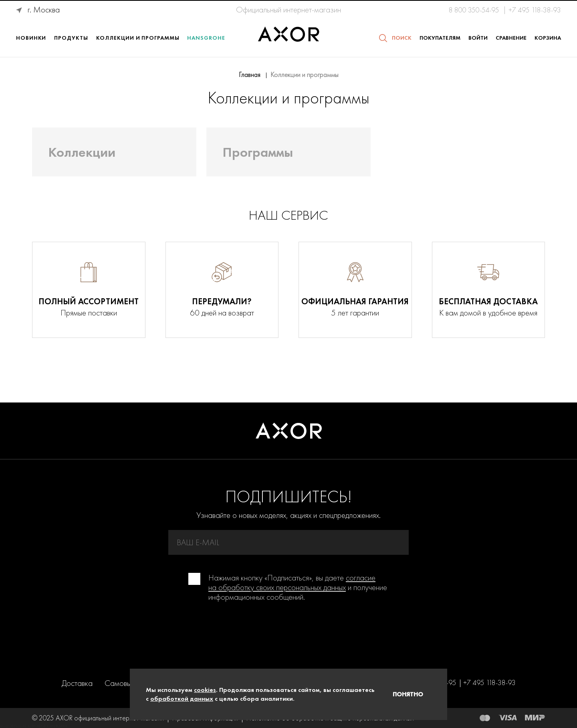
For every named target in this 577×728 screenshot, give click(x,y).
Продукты (71, 38)
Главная (250, 75)
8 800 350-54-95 (475, 10)
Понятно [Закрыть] (408, 694)
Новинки (31, 38)
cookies (205, 690)
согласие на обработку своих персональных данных (292, 582)
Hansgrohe (206, 38)
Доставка (77, 683)
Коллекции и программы (138, 38)
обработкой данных (182, 699)
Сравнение (511, 38)
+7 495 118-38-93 (535, 10)
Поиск (402, 38)
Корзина (548, 38)
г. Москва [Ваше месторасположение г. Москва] (44, 10)
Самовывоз (123, 683)
